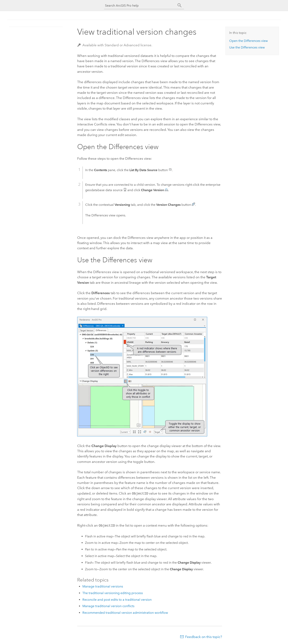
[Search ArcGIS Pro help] (140, 6)
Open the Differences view (248, 41)
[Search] (180, 5)
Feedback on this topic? (204, 636)
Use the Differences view (247, 47)
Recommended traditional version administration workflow (125, 612)
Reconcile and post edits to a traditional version (117, 599)
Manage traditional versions (103, 586)
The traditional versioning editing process (113, 592)
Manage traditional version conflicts (108, 605)
